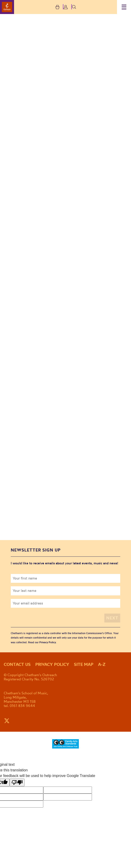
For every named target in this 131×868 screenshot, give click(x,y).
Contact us (17, 664)
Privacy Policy (48, 642)
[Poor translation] (17, 782)
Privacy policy (52, 664)
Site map (84, 664)
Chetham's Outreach (7, 7)
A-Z (102, 664)
